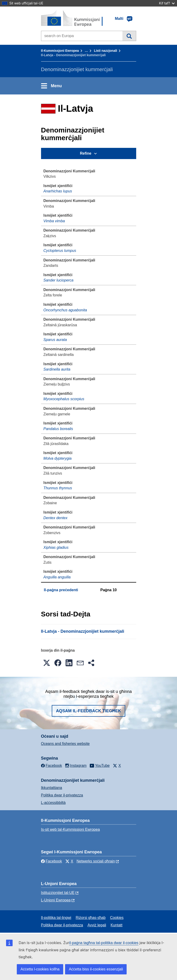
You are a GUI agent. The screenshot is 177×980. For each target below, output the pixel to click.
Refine (86, 153)
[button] (47, 663)
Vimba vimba (54, 221)
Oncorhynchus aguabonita (65, 310)
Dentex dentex (55, 518)
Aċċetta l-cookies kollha (40, 969)
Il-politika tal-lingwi (56, 918)
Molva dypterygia (57, 458)
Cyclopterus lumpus (60, 251)
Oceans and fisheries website (65, 744)
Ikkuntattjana (52, 788)
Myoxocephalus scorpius (64, 399)
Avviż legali (97, 925)
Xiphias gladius (56, 547)
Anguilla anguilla (57, 577)
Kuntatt (116, 925)
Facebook (52, 861)
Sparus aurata (55, 340)
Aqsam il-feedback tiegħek (88, 711)
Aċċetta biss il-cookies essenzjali (96, 969)
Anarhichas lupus (58, 191)
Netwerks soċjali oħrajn (96, 861)
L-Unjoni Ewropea (56, 900)
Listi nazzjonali (106, 51)
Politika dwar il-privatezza (62, 795)
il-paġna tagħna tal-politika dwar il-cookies (104, 943)
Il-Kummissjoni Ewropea (60, 51)
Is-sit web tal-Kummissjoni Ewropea (71, 829)
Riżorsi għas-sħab (91, 918)
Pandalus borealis (58, 429)
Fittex (129, 36)
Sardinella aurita (57, 369)
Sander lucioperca (58, 280)
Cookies (117, 918)
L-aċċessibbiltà (53, 803)
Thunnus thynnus (58, 488)
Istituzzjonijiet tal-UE (58, 893)
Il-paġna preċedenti (61, 590)
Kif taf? (167, 3)
